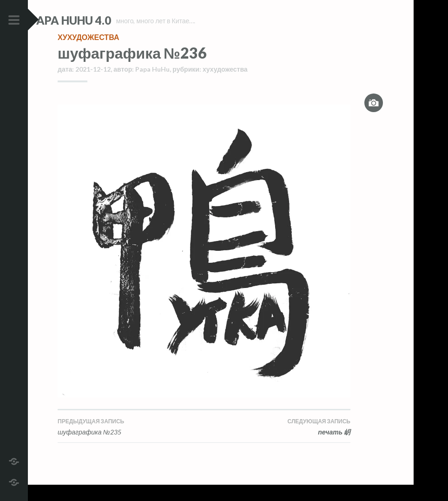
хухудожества (88, 53)
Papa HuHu (152, 85)
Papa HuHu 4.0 (98, 20)
